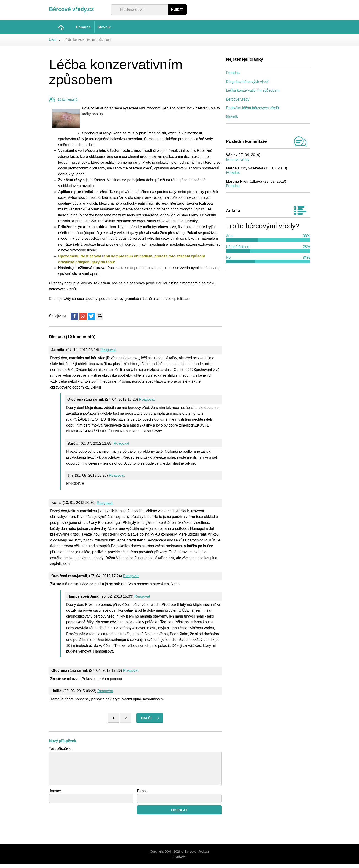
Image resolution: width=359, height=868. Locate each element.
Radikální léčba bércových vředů (252, 112)
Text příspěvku (61, 753)
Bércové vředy (238, 103)
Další (146, 722)
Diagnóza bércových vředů (248, 86)
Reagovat (108, 354)
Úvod (53, 44)
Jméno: (55, 795)
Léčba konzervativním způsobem (253, 95)
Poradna (233, 77)
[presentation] (84, 819)
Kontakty (179, 861)
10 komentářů (68, 104)
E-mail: (143, 795)
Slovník (232, 121)
